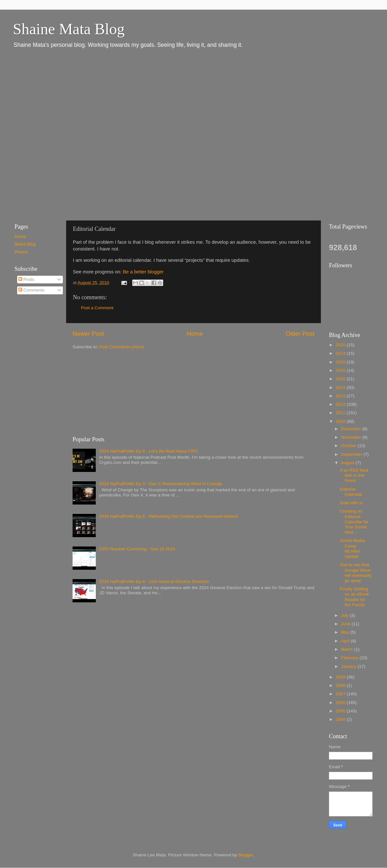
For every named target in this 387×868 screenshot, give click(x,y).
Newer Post (88, 334)
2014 (341, 388)
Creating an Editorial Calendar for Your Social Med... (354, 522)
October (349, 446)
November (352, 437)
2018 (341, 362)
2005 (341, 711)
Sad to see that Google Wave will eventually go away (356, 573)
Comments (31, 290)
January (349, 666)
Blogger (246, 855)
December (352, 429)
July (345, 615)
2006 (341, 703)
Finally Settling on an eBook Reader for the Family (355, 597)
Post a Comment (97, 308)
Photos (21, 252)
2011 (341, 413)
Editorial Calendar (351, 492)
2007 (341, 694)
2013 (341, 396)
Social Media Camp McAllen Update (352, 548)
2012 (341, 404)
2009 (341, 677)
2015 (341, 379)
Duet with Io (351, 503)
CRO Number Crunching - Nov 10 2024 (137, 549)
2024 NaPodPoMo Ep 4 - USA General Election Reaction (154, 582)
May (346, 632)
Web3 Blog (25, 244)
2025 (341, 345)
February (350, 658)
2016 (341, 370)
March (347, 649)
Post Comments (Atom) (122, 347)
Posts (26, 279)
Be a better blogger (143, 272)
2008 (341, 685)
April (346, 641)
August (348, 463)
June (346, 624)
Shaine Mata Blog (69, 29)
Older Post (300, 334)
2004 (341, 719)
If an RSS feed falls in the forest (354, 475)
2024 (341, 353)
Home (195, 334)
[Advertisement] (75, 134)
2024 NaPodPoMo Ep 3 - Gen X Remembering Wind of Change (160, 484)
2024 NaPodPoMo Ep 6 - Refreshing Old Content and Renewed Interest (169, 516)
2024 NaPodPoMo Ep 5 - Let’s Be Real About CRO (148, 451)
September (352, 454)
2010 (341, 421)
